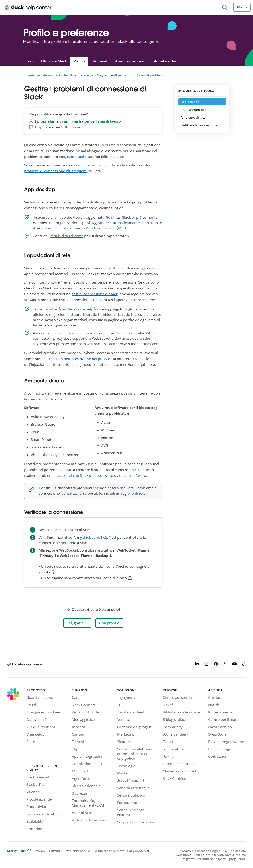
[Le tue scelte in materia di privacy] (120, 851)
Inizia (30, 61)
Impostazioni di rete (195, 110)
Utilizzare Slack (54, 61)
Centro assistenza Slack (43, 75)
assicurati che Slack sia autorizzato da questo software (101, 476)
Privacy (40, 851)
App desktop (190, 102)
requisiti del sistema (67, 236)
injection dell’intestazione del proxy (78, 359)
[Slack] (13, 760)
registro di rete (133, 493)
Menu (242, 7)
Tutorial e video (164, 61)
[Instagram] (206, 665)
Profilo (79, 61)
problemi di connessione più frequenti (56, 171)
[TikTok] (244, 665)
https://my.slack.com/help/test (90, 537)
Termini (54, 851)
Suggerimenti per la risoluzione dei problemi (130, 75)
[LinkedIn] (197, 665)
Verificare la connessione (199, 125)
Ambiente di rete (193, 117)
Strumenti (100, 61)
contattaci (75, 157)
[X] (225, 665)
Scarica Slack (19, 851)
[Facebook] (216, 665)
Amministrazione (130, 61)
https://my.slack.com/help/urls (75, 309)
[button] (77, 623)
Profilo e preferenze (79, 75)
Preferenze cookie (77, 851)
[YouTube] (234, 665)
